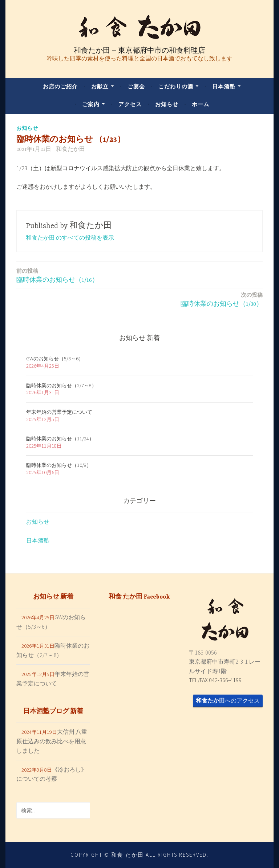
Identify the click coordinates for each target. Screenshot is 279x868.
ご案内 (91, 104)
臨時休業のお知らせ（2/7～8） (61, 385)
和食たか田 (70, 149)
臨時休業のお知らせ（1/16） (57, 275)
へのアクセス (228, 700)
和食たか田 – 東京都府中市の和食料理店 (139, 50)
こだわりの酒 (176, 86)
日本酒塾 (224, 86)
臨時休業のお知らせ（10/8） (59, 465)
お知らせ (167, 104)
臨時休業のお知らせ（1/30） (222, 299)
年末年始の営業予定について (59, 412)
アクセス (130, 104)
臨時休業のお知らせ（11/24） (60, 439)
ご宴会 (136, 86)
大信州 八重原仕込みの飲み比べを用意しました (52, 741)
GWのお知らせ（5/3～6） (55, 359)
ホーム (201, 104)
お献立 (100, 86)
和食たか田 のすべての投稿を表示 (70, 237)
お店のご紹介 (60, 86)
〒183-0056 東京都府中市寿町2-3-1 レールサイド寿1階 (225, 662)
